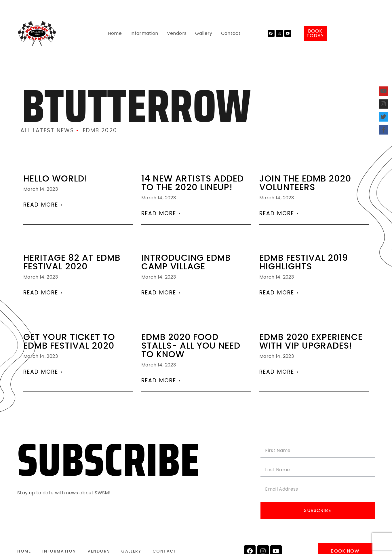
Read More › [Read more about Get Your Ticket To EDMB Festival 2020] (43, 372)
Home (115, 33)
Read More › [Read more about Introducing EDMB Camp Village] (161, 293)
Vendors (177, 33)
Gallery (204, 33)
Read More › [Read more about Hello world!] (43, 205)
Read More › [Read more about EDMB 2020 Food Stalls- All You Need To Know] (161, 380)
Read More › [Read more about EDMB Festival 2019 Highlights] (279, 293)
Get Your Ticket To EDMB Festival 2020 (69, 341)
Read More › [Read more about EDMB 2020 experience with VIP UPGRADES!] (279, 372)
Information (144, 33)
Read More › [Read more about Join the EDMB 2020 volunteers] (279, 213)
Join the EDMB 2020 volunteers (305, 183)
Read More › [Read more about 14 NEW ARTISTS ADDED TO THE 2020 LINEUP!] (161, 213)
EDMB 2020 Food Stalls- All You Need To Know (191, 346)
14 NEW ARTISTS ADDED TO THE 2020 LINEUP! (193, 183)
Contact (231, 33)
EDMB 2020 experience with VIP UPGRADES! (311, 341)
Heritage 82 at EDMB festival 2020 (72, 262)
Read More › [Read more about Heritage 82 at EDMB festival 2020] (43, 293)
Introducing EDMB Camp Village (186, 262)
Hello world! (55, 179)
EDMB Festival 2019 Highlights (304, 262)
